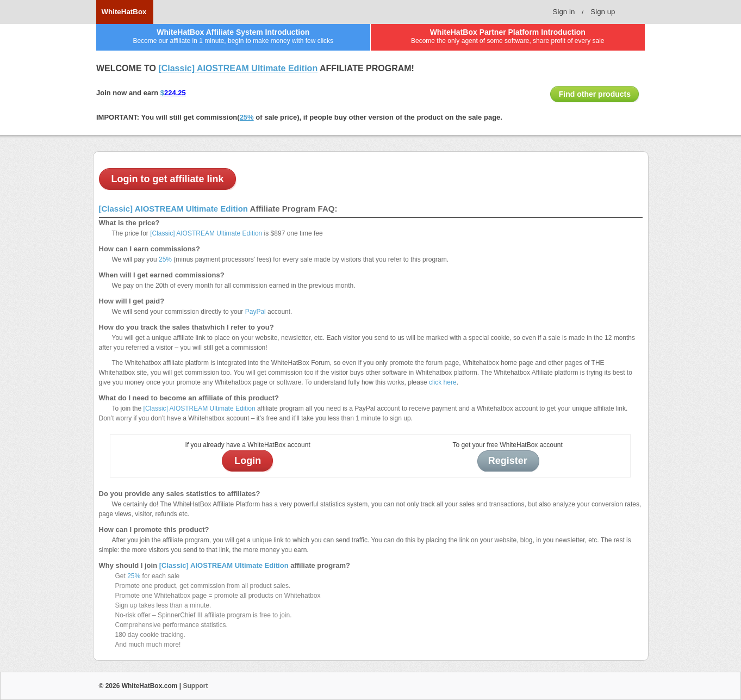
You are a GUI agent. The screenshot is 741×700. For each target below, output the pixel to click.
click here (443, 382)
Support (195, 686)
